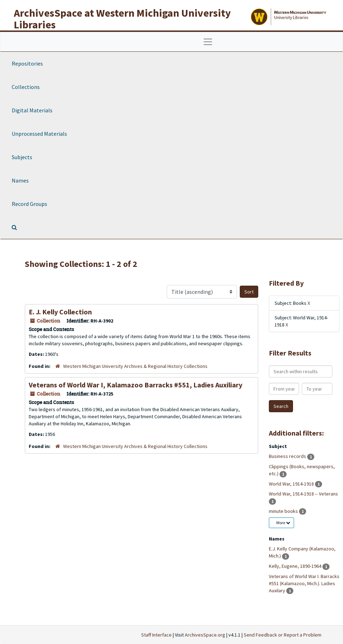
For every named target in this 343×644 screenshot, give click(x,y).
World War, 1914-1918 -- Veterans (303, 494)
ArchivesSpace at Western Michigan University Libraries (122, 19)
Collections (26, 87)
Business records (288, 456)
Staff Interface (156, 635)
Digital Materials (32, 110)
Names (20, 180)
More (283, 523)
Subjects (22, 157)
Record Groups (29, 204)
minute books (284, 511)
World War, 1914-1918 (292, 484)
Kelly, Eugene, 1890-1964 (296, 566)
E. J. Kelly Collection (60, 312)
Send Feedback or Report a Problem (283, 635)
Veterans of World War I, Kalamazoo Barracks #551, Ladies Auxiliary (135, 385)
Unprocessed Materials (39, 134)
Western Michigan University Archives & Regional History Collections (135, 366)
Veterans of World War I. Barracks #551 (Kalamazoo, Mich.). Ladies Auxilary (304, 583)
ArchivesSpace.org (205, 635)
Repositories (27, 63)
